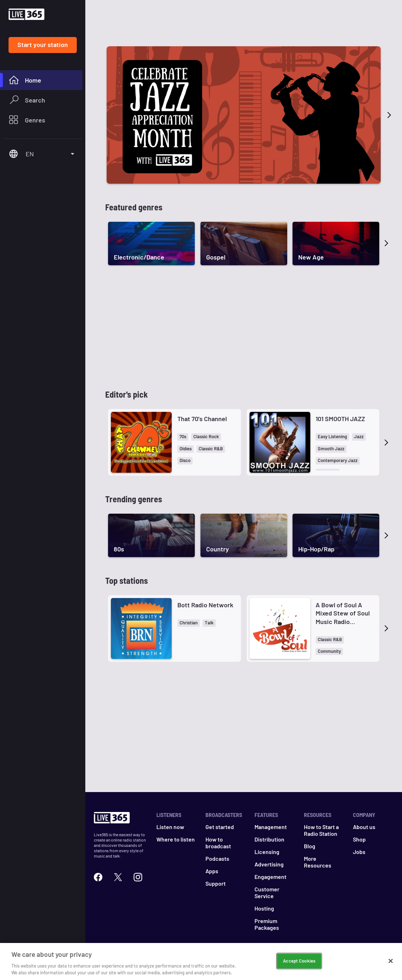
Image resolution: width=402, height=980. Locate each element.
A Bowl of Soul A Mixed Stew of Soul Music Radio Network (343, 613)
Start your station (43, 44)
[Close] (391, 961)
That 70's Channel (202, 419)
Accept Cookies (299, 961)
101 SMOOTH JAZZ (340, 419)
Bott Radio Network (205, 605)
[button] (183, 437)
